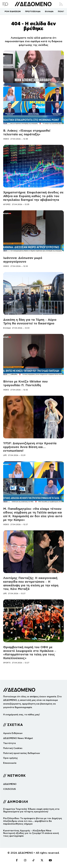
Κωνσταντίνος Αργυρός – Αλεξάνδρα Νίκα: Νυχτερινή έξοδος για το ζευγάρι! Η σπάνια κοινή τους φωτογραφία (31, 833)
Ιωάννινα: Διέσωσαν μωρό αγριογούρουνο (23, 260)
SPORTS (7, 663)
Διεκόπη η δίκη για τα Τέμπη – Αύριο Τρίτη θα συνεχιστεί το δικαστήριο (30, 322)
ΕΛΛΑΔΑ (7, 328)
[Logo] (33, 4)
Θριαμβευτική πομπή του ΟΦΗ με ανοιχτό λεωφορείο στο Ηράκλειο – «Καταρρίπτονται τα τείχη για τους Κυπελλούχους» (30, 653)
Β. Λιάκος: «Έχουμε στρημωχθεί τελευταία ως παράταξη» (27, 132)
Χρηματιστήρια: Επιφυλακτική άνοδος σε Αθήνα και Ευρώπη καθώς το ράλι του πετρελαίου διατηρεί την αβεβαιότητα (33, 196)
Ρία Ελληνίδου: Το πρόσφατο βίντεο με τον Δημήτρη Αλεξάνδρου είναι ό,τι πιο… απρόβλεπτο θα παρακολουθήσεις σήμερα (33, 821)
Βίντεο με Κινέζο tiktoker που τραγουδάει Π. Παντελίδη (25, 383)
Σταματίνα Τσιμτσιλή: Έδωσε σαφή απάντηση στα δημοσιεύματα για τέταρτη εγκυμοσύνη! (31, 810)
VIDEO (6, 139)
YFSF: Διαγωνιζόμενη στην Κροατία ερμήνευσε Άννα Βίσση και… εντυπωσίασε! (30, 447)
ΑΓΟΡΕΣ (7, 204)
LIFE (5, 455)
